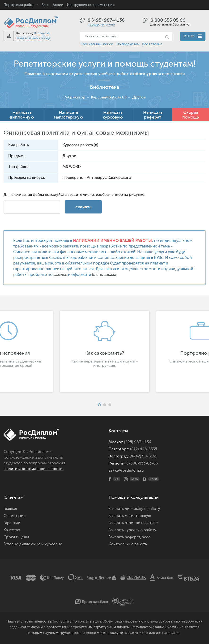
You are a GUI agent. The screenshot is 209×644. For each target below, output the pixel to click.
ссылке (60, 275)
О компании (15, 516)
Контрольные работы (128, 544)
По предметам (128, 44)
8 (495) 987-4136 (106, 20)
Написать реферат (153, 115)
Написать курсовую (113, 115)
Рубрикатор (74, 97)
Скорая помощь (191, 115)
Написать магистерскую (68, 115)
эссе (146, 537)
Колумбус (42, 33)
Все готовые (152, 44)
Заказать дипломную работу (134, 509)
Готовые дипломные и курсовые (33, 544)
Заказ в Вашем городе (33, 38)
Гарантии (12, 523)
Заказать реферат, (125, 537)
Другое (139, 97)
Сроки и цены (16, 537)
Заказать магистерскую (130, 516)
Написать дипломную (22, 115)
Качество (12, 530)
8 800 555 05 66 (168, 20)
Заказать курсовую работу (132, 530)
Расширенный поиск (97, 44)
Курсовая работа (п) (109, 97)
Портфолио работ (19, 5)
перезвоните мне (101, 24)
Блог (45, 5)
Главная (10, 509)
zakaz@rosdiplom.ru (126, 470)
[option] (105, 351)
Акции (58, 5)
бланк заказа (104, 275)
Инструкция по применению (91, 5)
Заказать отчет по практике (133, 523)
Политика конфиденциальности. (34, 469)
